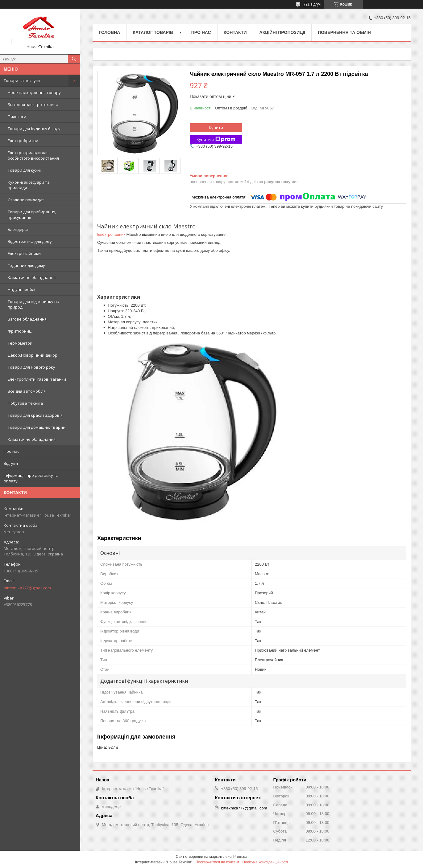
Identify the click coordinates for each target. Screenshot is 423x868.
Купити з (216, 139)
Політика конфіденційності (265, 862)
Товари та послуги (22, 80)
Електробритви (23, 141)
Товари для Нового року (31, 367)
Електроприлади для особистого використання (33, 155)
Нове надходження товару (34, 92)
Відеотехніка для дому (30, 241)
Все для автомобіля (27, 391)
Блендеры (18, 229)
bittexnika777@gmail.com (27, 588)
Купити (216, 128)
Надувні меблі (21, 289)
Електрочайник (111, 234)
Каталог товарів (153, 32)
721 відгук (312, 4)
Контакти (235, 32)
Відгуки (11, 463)
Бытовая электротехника (33, 104)
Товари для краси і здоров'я (35, 415)
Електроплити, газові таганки (37, 379)
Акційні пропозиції (282, 32)
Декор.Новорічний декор (33, 355)
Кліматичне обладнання (32, 277)
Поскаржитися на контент (217, 862)
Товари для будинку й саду (34, 129)
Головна (109, 32)
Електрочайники (24, 253)
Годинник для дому (26, 265)
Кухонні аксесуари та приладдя (29, 185)
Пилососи (17, 117)
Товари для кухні (24, 170)
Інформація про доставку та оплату (31, 478)
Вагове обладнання (27, 319)
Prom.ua (240, 857)
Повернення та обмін (344, 32)
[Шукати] (74, 59)
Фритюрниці (20, 331)
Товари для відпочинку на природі (33, 304)
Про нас (11, 451)
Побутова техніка (25, 403)
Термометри (20, 343)
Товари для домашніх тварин (37, 427)
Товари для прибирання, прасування (32, 215)
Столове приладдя (26, 200)
